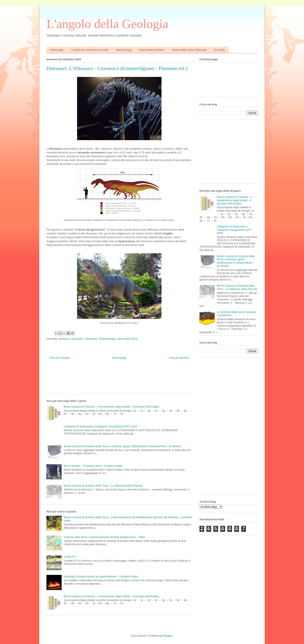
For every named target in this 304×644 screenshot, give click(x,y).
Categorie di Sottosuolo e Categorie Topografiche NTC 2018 (100, 426)
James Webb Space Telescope (189, 50)
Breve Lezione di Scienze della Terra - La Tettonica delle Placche (103, 486)
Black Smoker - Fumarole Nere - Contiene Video (93, 466)
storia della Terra (127, 339)
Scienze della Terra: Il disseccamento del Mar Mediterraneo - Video (104, 537)
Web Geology (124, 50)
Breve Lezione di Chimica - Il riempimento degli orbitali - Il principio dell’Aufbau (111, 407)
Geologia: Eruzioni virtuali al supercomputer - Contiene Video (101, 576)
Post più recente (60, 358)
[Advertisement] (123, 380)
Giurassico (91, 339)
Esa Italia (219, 50)
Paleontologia (107, 339)
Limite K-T (70, 557)
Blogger (168, 636)
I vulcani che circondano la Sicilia (90, 50)
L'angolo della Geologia (107, 24)
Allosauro (64, 339)
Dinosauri (77, 339)
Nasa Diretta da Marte (152, 50)
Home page (57, 50)
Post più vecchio (179, 358)
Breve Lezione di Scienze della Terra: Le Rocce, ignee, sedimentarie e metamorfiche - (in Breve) (122, 446)
